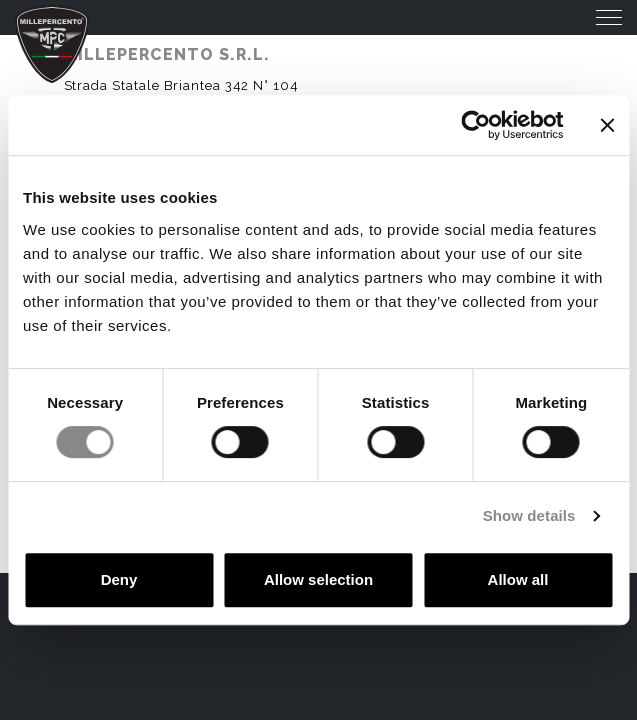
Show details (529, 515)
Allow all (518, 579)
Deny (119, 579)
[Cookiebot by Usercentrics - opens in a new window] (475, 125)
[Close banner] (607, 125)
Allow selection (318, 579)
